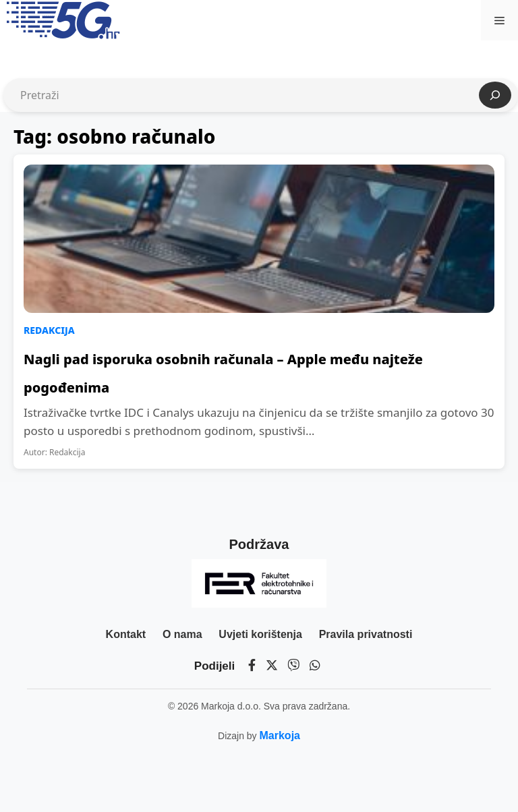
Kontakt (126, 634)
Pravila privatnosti (366, 634)
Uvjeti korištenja (260, 634)
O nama (182, 634)
